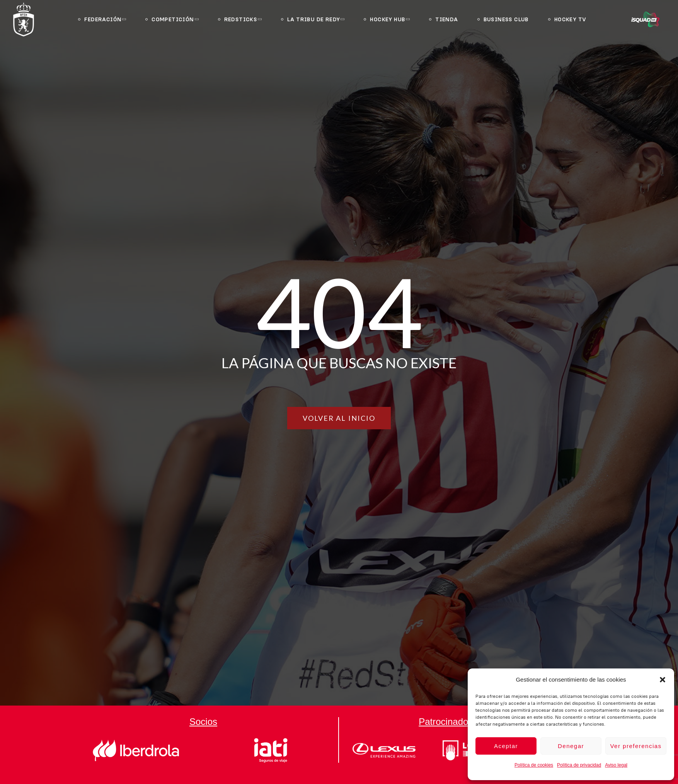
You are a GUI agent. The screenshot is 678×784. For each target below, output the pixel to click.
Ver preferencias (636, 746)
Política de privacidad (579, 765)
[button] (663, 680)
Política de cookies (534, 765)
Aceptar (506, 746)
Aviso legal (616, 765)
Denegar (571, 746)
